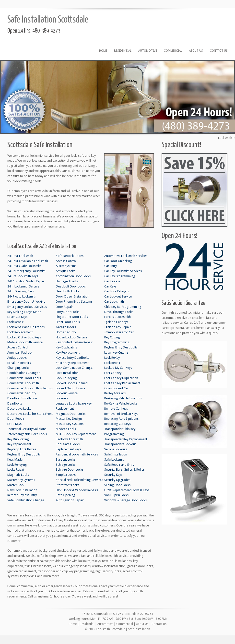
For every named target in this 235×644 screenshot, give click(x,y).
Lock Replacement (20, 332)
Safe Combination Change (26, 500)
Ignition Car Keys (116, 322)
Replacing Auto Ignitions (121, 419)
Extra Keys (14, 424)
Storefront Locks (67, 485)
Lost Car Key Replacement (122, 383)
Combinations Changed (24, 373)
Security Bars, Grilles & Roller (124, 470)
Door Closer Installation (73, 296)
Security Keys (113, 475)
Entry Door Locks (68, 312)
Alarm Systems (66, 266)
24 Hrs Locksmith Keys (23, 276)
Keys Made (15, 459)
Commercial (173, 51)
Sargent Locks (66, 459)
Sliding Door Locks (117, 485)
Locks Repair (16, 470)
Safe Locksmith (115, 459)
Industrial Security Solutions (27, 429)
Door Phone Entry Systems (74, 302)
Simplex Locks (66, 475)
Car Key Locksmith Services (123, 271)
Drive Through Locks (119, 312)
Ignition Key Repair (117, 327)
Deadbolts (15, 403)
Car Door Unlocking (118, 261)
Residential (123, 51)
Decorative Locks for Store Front (30, 414)
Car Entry (111, 266)
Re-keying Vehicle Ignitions (123, 398)
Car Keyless (112, 281)
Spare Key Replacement (72, 363)
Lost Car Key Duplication (121, 378)
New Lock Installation (22, 490)
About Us (196, 51)
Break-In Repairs (19, 363)
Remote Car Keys (116, 409)
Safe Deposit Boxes (70, 256)
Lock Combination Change (74, 368)
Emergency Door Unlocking (26, 302)
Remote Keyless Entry (22, 495)
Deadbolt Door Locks (71, 286)
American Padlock (20, 352)
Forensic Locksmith (117, 317)
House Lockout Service (71, 337)
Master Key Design (69, 419)
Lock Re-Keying (66, 378)
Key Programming (117, 342)
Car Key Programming (120, 276)
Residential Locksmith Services (77, 454)
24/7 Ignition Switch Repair (26, 281)
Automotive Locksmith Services (126, 256)
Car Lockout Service (118, 296)
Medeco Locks (66, 429)
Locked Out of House (70, 388)
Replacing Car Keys (117, 424)
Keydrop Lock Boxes (22, 449)
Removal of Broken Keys (121, 414)
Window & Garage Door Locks (125, 500)
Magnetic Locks (18, 475)
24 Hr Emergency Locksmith (26, 271)
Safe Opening (65, 495)
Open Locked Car (116, 388)
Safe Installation (116, 454)
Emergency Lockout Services (27, 307)
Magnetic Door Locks (71, 414)
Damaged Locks (67, 281)
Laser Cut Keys (17, 317)
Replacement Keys (68, 449)
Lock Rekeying (17, 465)
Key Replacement (19, 444)
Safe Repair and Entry (119, 465)
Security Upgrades (117, 480)
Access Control (18, 347)
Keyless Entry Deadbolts (24, 454)
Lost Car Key (113, 373)
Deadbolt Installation (22, 398)
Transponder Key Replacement (126, 439)
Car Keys (110, 286)
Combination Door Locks (73, 276)
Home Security (66, 332)
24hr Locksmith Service (23, 286)
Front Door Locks (68, 322)
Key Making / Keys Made (24, 312)
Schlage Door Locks (70, 470)
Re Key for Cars (115, 393)
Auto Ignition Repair (70, 500)
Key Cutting (112, 337)
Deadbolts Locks (67, 291)
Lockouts (62, 398)
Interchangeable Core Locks (27, 434)
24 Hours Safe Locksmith (24, 266)
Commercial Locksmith (23, 383)
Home (103, 51)
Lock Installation (67, 373)
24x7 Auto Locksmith (22, 296)
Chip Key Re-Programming (123, 307)
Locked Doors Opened (72, 383)
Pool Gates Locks (68, 444)
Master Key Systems (21, 480)
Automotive (148, 51)
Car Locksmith (114, 302)
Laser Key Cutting (116, 352)
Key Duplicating (18, 439)
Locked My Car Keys (118, 368)
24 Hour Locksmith (20, 256)
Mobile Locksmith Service (25, 342)
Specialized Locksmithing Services (79, 480)
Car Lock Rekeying (117, 291)
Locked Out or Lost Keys (24, 337)
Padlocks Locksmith (69, 439)
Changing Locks (18, 368)
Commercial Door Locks (24, 378)
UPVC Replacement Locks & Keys (127, 490)
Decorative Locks (19, 409)
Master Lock (16, 485)
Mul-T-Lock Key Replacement (76, 434)
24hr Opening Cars (21, 291)
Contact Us (219, 51)
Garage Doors (66, 327)
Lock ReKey (112, 358)
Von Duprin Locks (116, 495)
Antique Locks (17, 358)
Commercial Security (22, 393)
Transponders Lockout (120, 444)
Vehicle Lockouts (116, 449)
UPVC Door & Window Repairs (77, 490)
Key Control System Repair (74, 342)
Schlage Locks (66, 465)
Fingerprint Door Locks (72, 317)
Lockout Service (67, 393)
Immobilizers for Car (119, 332)
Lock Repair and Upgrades (26, 327)
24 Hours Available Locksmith (28, 261)
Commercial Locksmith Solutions (30, 388)
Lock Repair (15, 322)
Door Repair (16, 419)
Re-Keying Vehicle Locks (121, 403)
